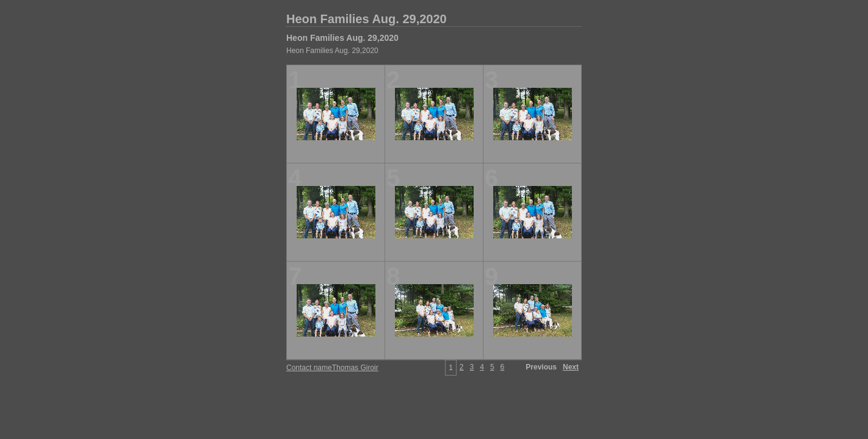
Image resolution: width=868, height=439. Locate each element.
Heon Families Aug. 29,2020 (367, 19)
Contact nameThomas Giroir (332, 368)
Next (571, 367)
